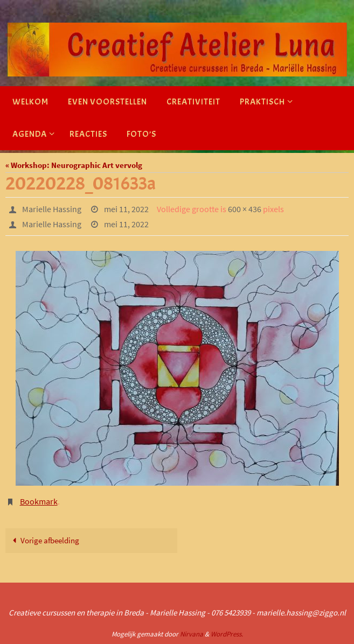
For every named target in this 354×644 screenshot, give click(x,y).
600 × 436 (245, 209)
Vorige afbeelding (44, 540)
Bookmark (39, 501)
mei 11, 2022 (126, 209)
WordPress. (227, 634)
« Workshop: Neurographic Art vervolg (74, 165)
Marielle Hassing (52, 209)
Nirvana (192, 634)
